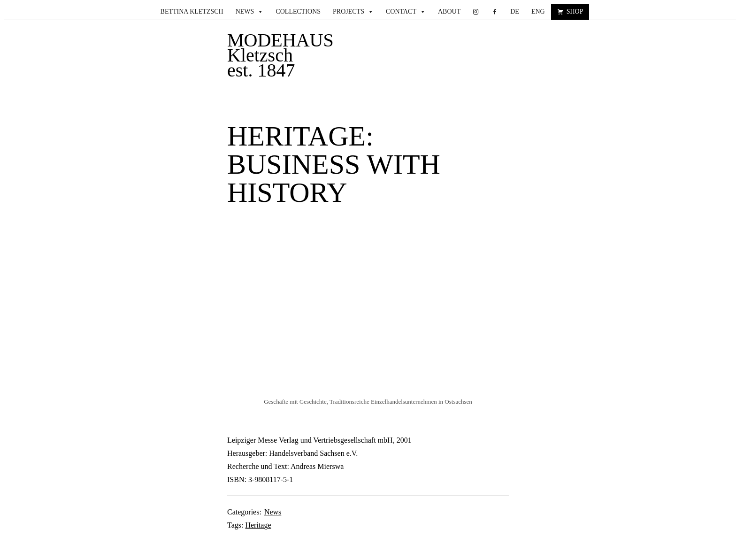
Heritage (258, 525)
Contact (406, 12)
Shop (575, 12)
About (449, 12)
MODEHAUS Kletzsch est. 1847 (280, 55)
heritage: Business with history (334, 164)
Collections (298, 12)
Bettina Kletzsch (192, 12)
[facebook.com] (495, 12)
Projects (353, 12)
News (250, 12)
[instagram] (476, 12)
